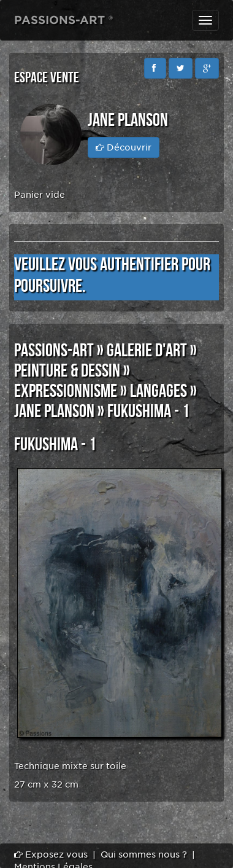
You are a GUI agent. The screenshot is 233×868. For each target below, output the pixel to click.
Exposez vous (51, 854)
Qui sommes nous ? (144, 854)
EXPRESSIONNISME (66, 391)
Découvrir (124, 147)
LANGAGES (159, 391)
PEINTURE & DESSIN (67, 371)
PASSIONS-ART (54, 351)
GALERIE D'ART (147, 351)
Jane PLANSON (54, 412)
